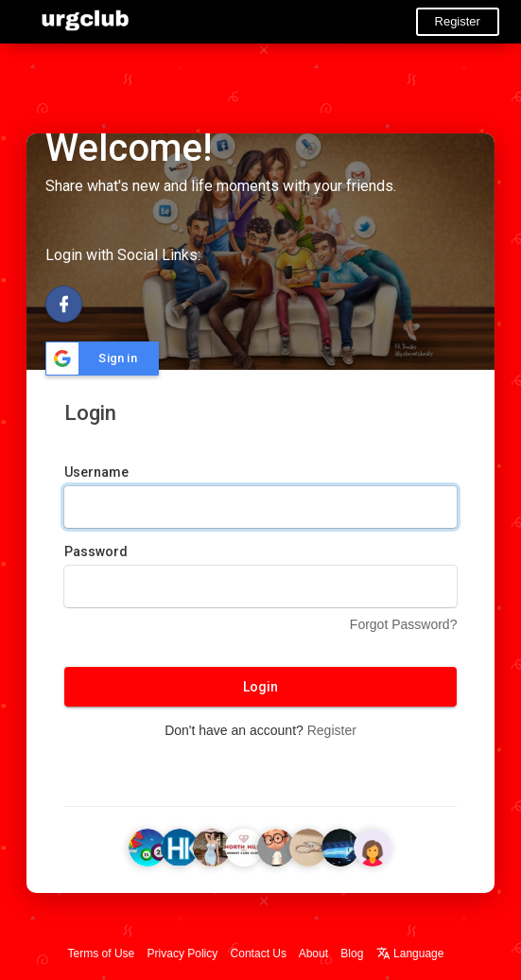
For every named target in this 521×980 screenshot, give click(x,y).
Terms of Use (102, 954)
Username (96, 472)
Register (458, 21)
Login (260, 687)
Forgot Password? (404, 624)
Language (410, 954)
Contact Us (259, 954)
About (313, 954)
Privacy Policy (183, 954)
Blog (352, 954)
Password (96, 551)
